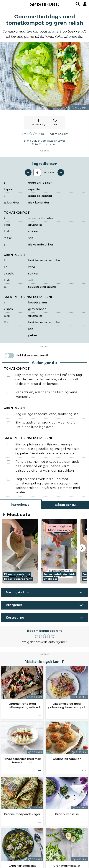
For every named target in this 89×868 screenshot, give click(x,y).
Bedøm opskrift (58, 134)
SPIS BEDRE (44, 4)
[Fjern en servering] (28, 172)
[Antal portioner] (37, 172)
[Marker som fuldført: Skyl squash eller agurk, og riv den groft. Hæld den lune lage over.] (9, 423)
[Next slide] (82, 548)
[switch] (9, 355)
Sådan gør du (65, 505)
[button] (20, 551)
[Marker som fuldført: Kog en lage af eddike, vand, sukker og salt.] (9, 414)
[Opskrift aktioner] (39, 715)
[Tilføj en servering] (61, 172)
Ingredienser (21, 505)
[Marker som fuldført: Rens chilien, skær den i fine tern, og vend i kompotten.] (9, 392)
